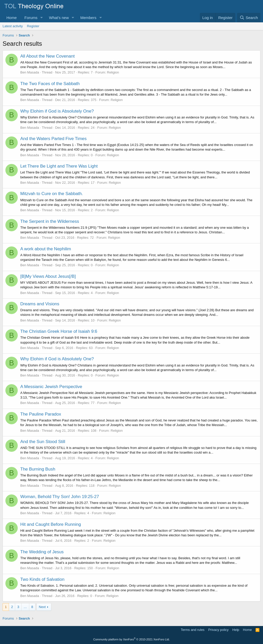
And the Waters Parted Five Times (53, 139)
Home (12, 18)
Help (236, 630)
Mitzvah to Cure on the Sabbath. (52, 194)
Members (88, 18)
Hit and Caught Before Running (51, 524)
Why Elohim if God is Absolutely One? (57, 111)
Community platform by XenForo (131, 639)
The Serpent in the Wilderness (50, 221)
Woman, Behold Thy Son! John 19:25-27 (60, 497)
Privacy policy (218, 630)
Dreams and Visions (40, 304)
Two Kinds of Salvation (42, 579)
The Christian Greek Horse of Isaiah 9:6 (59, 331)
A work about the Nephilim (46, 249)
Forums (31, 18)
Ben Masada (30, 72)
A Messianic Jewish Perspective (51, 387)
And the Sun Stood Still (43, 442)
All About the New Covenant (48, 56)
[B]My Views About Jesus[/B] (48, 276)
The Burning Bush (38, 469)
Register (33, 26)
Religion (113, 72)
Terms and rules (193, 630)
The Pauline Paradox (41, 414)
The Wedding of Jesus (42, 552)
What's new (59, 18)
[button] (42, 18)
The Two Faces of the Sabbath (50, 84)
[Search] (249, 18)
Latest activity (13, 26)
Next (42, 607)
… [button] (25, 607)
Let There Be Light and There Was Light (59, 166)
